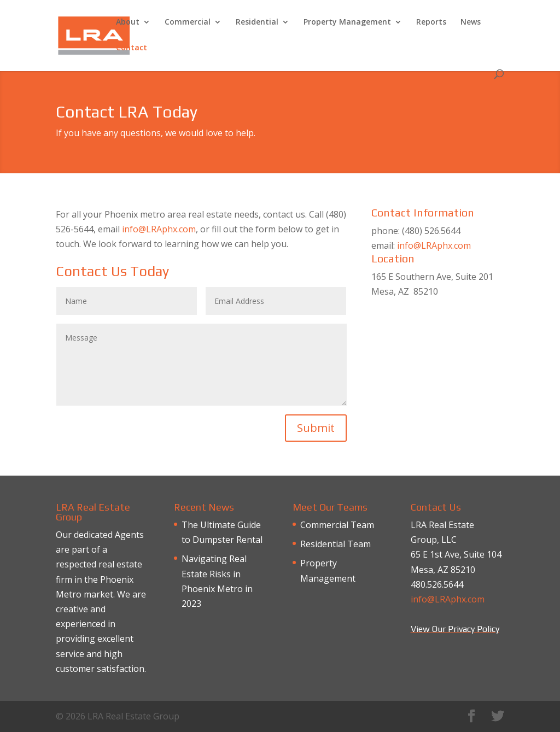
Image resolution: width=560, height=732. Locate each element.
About (128, 22)
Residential (257, 22)
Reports (431, 22)
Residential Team (336, 544)
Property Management (347, 22)
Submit (316, 428)
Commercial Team (337, 525)
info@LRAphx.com (159, 229)
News (471, 22)
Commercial (188, 22)
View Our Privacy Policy (455, 629)
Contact (132, 48)
